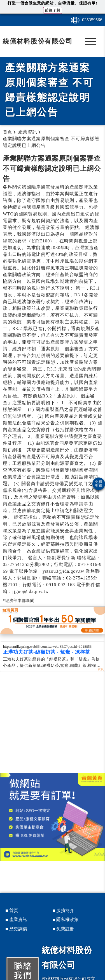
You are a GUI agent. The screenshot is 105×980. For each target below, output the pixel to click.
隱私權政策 (67, 919)
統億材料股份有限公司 (38, 41)
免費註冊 (65, 929)
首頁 (14, 910)
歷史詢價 (18, 929)
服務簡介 (65, 910)
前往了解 (53, 10)
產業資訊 (18, 919)
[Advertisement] (53, 728)
